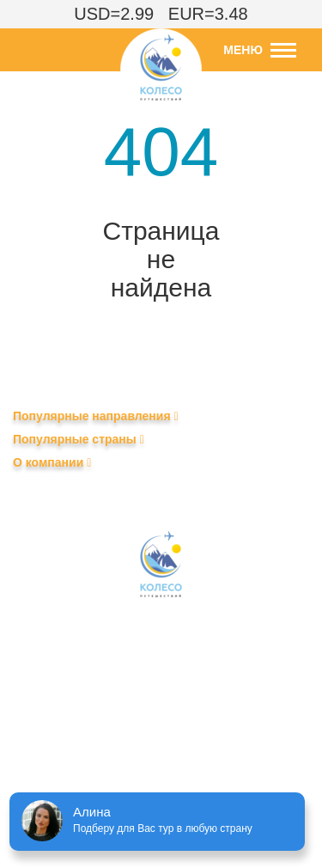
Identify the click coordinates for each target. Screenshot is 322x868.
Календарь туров (61, 488)
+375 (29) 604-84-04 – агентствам (161, 696)
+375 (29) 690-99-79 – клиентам (156, 722)
